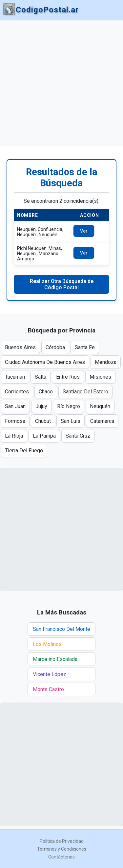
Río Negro (69, 406)
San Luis (71, 421)
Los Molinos (47, 644)
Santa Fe (85, 347)
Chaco (46, 392)
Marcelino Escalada (55, 659)
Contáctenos (61, 857)
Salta (41, 377)
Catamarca (102, 421)
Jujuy (41, 406)
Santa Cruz (78, 436)
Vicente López (50, 674)
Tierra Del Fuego (24, 451)
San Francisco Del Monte (61, 629)
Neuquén (100, 406)
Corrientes (17, 392)
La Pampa (44, 436)
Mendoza (106, 362)
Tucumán (15, 377)
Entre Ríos (68, 377)
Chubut (43, 421)
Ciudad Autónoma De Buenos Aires (45, 362)
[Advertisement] (61, 83)
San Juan (15, 406)
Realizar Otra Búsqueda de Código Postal (62, 284)
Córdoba (55, 347)
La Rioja (14, 436)
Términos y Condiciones (62, 849)
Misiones (100, 377)
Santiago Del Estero (85, 392)
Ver (84, 231)
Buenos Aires (20, 347)
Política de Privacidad (62, 841)
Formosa (15, 421)
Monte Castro (48, 689)
